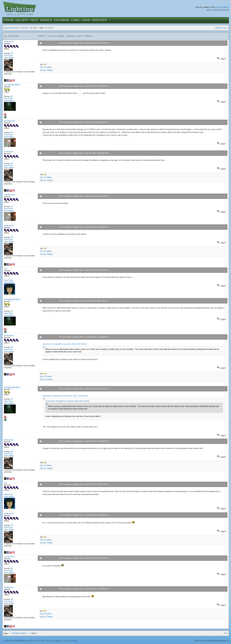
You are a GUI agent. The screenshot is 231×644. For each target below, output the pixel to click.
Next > (24, 633)
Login (86, 20)
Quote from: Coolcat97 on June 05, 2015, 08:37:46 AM (65, 344)
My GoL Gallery (46, 70)
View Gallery (9, 58)
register (225, 7)
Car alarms (49, 28)
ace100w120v (10, 121)
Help (34, 20)
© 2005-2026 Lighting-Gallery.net (16, 641)
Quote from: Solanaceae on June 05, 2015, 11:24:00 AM (65, 396)
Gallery (22, 20)
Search (46, 20)
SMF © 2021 (45, 641)
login (218, 7)
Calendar (61, 20)
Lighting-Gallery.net (11, 28)
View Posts (8, 55)
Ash (6, 269)
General (24, 28)
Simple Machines (56, 641)
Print (226, 633)
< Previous (16, 633)
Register (100, 20)
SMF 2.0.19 (35, 641)
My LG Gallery (46, 67)
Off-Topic (33, 28)
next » (226, 28)
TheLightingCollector (12, 85)
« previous (219, 28)
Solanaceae (9, 42)
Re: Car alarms (65, 43)
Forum (9, 20)
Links (75, 20)
